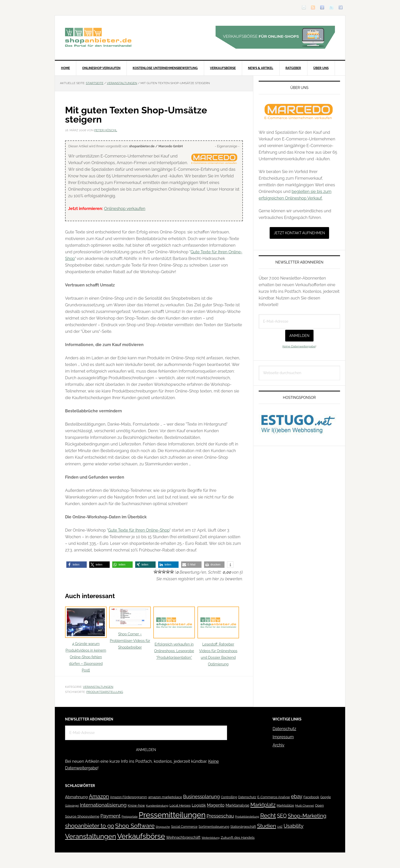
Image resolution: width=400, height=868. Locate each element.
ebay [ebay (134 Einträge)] (297, 797)
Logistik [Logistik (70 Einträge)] (199, 805)
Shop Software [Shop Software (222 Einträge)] (135, 826)
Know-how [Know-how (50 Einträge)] (136, 805)
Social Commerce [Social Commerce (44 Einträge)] (184, 827)
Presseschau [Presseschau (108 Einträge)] (220, 816)
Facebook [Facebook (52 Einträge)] (311, 797)
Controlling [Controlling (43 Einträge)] (229, 797)
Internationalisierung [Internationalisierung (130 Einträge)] (103, 805)
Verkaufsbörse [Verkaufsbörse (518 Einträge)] (141, 836)
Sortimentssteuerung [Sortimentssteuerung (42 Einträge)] (214, 827)
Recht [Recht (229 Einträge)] (268, 815)
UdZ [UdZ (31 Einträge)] (280, 827)
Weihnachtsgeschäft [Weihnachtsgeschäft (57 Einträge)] (183, 837)
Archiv (278, 745)
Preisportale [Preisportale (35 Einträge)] (129, 817)
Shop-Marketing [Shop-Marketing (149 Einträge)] (307, 816)
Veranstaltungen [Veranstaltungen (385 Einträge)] (91, 836)
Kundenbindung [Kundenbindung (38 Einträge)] (157, 806)
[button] (77, 565)
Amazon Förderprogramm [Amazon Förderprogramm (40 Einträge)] (128, 797)
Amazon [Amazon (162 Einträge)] (99, 796)
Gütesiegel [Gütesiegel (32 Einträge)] (72, 806)
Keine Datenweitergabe (299, 346)
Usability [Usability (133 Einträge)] (294, 826)
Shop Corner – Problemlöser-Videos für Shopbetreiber (130, 628)
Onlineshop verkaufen (125, 209)
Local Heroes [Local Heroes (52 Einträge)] (180, 805)
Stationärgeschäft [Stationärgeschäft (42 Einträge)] (243, 827)
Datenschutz (284, 729)
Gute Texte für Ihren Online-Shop (139, 530)
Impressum (283, 737)
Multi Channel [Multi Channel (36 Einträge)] (305, 806)
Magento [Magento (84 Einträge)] (216, 805)
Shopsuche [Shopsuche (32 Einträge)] (163, 827)
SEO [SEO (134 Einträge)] (282, 816)
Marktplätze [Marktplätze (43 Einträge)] (285, 805)
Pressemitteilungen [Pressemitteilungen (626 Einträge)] (172, 815)
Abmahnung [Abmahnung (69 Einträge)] (76, 797)
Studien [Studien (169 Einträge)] (267, 826)
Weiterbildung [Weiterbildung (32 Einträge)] (211, 838)
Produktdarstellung (105, 692)
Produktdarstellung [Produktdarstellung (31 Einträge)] (247, 817)
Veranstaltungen (98, 687)
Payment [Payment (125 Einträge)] (111, 816)
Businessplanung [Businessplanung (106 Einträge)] (202, 797)
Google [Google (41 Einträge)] (326, 797)
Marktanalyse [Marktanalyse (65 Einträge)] (237, 805)
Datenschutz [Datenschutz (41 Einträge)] (247, 797)
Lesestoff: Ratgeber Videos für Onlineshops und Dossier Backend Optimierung (218, 636)
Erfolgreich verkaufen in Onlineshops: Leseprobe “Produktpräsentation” (174, 633)
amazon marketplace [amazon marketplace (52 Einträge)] (165, 797)
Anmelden (299, 336)
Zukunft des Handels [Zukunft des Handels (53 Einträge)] (238, 837)
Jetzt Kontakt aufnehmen (299, 233)
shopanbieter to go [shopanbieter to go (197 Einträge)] (90, 826)
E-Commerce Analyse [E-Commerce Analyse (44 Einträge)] (274, 797)
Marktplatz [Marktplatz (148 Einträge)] (263, 805)
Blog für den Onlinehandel (98, 37)
